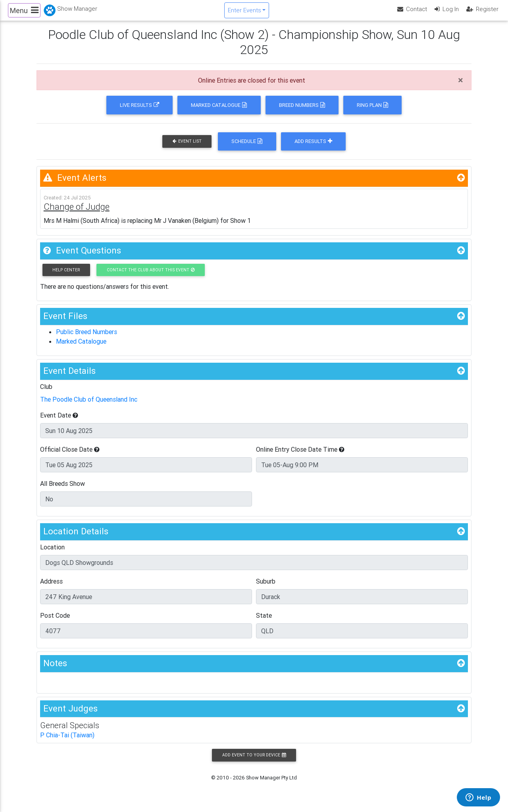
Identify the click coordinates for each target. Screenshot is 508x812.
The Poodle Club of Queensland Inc (89, 406)
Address (51, 588)
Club (46, 393)
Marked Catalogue (219, 112)
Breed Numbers (302, 112)
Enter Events (244, 13)
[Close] (461, 87)
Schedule (247, 148)
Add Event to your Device (254, 762)
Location (52, 553)
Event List (187, 148)
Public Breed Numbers (87, 338)
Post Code (55, 622)
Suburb (266, 588)
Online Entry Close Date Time (300, 456)
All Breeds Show (63, 490)
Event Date (59, 422)
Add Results (313, 148)
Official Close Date (70, 456)
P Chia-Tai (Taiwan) (67, 742)
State (264, 622)
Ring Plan (372, 112)
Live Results (140, 112)
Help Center (66, 277)
